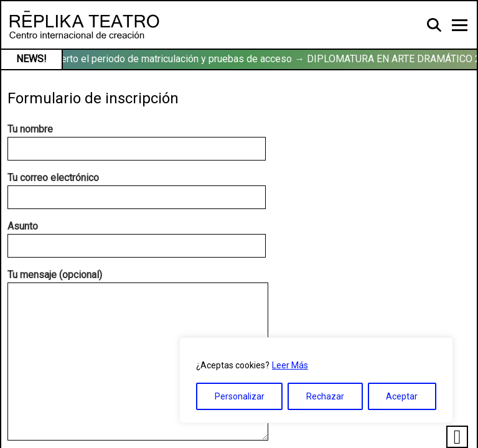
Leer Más (290, 365)
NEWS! (31, 59)
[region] (316, 380)
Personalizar (240, 396)
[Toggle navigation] (460, 25)
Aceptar (402, 396)
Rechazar (325, 396)
